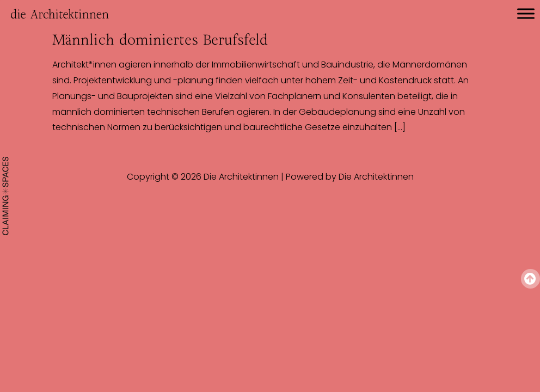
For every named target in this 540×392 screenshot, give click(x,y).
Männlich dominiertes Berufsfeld (160, 40)
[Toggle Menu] (526, 13)
